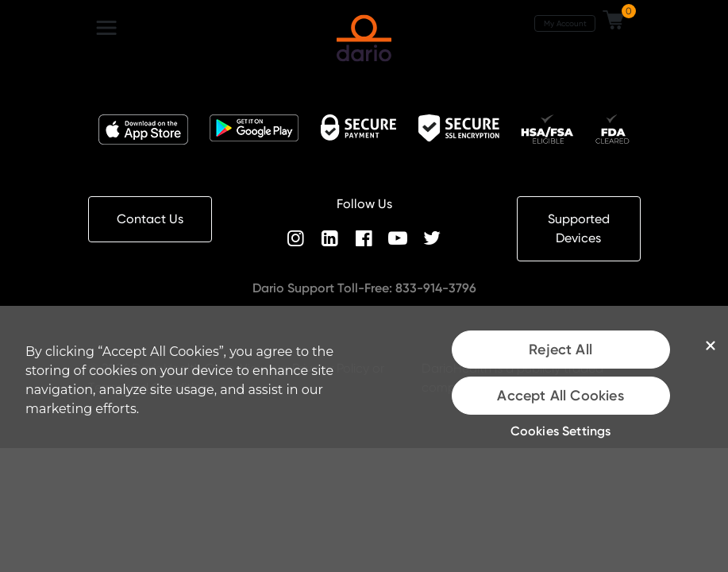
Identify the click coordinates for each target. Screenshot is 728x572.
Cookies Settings (561, 431)
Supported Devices (579, 228)
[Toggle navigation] (106, 28)
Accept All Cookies (560, 396)
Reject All (560, 350)
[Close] (711, 346)
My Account (565, 23)
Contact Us (150, 219)
